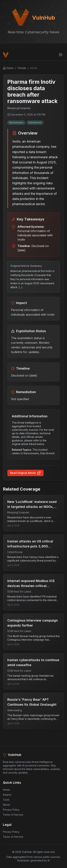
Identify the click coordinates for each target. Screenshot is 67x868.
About (6, 805)
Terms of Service (13, 815)
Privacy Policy (11, 810)
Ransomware (16, 123)
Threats (22, 68)
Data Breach (35, 123)
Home (6, 790)
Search (7, 795)
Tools (6, 800)
